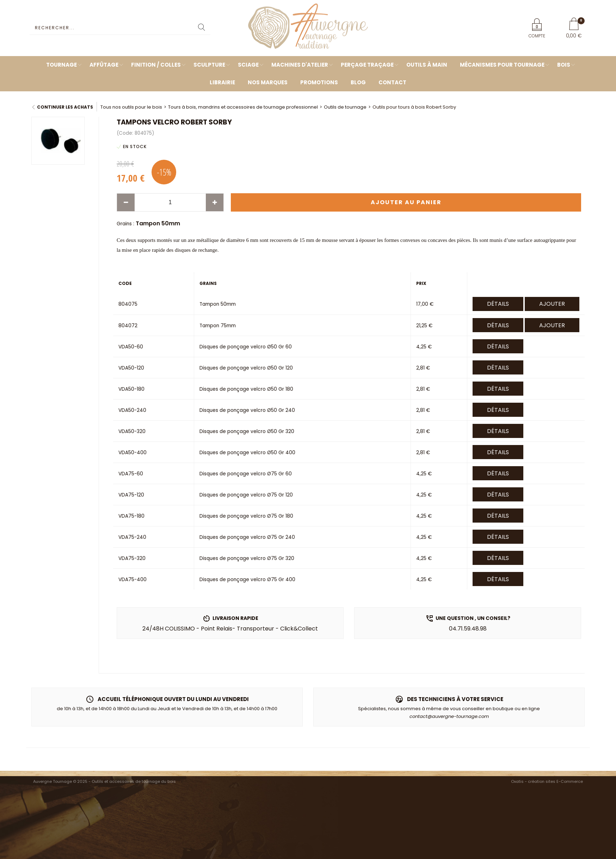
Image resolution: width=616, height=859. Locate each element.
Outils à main (427, 65)
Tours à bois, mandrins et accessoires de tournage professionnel (243, 107)
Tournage (61, 65)
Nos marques (268, 82)
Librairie (222, 82)
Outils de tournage (345, 107)
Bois (564, 65)
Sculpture (209, 65)
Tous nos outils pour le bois (131, 107)
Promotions (319, 82)
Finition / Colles (156, 65)
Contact (392, 82)
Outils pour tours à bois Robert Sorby (414, 107)
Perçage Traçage (367, 65)
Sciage (248, 65)
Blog (358, 82)
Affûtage (104, 65)
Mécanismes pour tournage (502, 65)
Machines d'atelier (300, 65)
